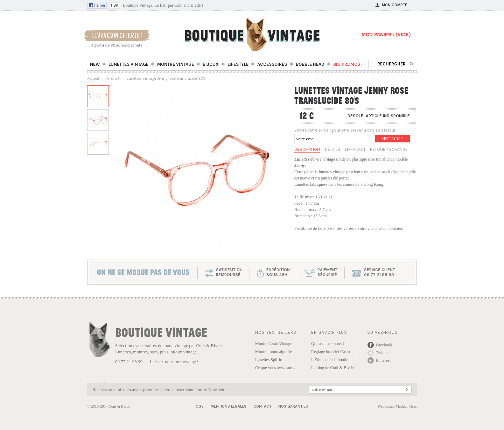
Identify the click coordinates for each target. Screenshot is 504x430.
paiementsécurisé (327, 272)
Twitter (382, 353)
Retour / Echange (389, 149)
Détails (332, 149)
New (95, 64)
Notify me (393, 139)
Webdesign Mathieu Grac (397, 406)
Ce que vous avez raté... (275, 368)
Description (307, 149)
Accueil (93, 79)
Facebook (384, 345)
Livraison (355, 149)
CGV (200, 406)
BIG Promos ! (348, 64)
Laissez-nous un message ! (174, 362)
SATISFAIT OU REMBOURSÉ (229, 272)
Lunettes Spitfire (269, 360)
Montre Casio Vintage (274, 344)
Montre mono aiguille (274, 352)
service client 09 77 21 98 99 (380, 272)
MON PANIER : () (386, 35)
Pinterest (383, 360)
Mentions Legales (229, 406)
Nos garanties (293, 406)
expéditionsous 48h (278, 272)
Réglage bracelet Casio (331, 352)
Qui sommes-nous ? (328, 344)
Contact (262, 406)
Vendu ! (112, 79)
